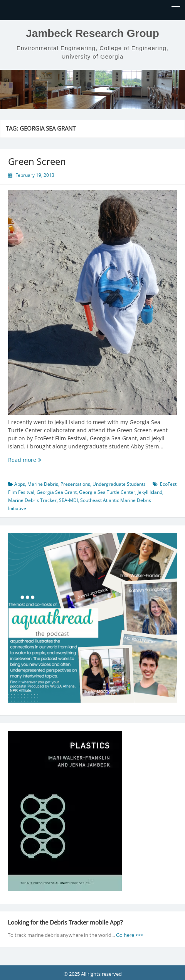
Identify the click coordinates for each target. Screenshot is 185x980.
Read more (31, 460)
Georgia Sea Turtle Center (107, 492)
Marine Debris (43, 484)
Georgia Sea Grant (57, 492)
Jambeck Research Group (92, 33)
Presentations (75, 484)
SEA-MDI (68, 500)
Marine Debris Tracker (32, 500)
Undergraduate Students (119, 484)
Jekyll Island (150, 492)
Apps (20, 484)
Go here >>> (130, 935)
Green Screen (37, 161)
